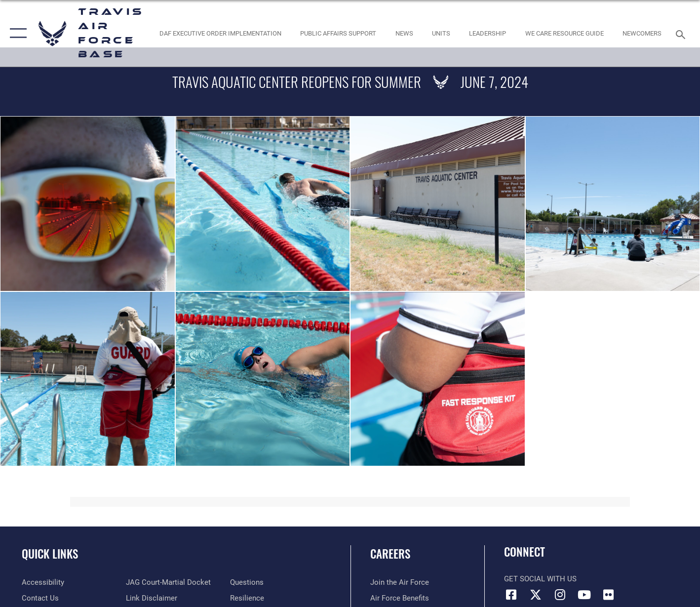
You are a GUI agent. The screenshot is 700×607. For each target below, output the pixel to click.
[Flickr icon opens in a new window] (608, 595)
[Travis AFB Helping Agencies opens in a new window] (564, 33)
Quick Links (50, 554)
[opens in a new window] (43, 582)
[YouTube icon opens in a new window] (584, 595)
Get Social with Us (540, 579)
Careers (390, 554)
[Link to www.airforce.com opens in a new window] (400, 582)
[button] (16, 33)
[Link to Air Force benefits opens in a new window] (400, 598)
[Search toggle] (682, 34)
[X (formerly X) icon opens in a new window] (536, 595)
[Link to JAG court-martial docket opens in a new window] (168, 582)
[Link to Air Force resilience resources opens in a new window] (247, 598)
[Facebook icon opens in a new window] (511, 595)
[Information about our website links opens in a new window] (152, 598)
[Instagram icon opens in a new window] (560, 595)
